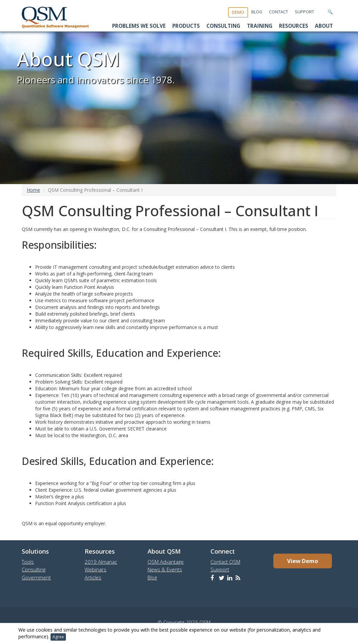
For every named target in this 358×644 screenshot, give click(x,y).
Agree (58, 637)
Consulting (223, 26)
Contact (279, 12)
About (324, 26)
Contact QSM (225, 562)
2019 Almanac (101, 562)
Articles (93, 577)
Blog (257, 12)
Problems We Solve (139, 26)
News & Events (165, 569)
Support (304, 12)
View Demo (303, 561)
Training (260, 26)
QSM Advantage (166, 562)
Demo (238, 12)
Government (36, 577)
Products (186, 26)
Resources (294, 26)
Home (33, 190)
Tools (28, 562)
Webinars (96, 569)
